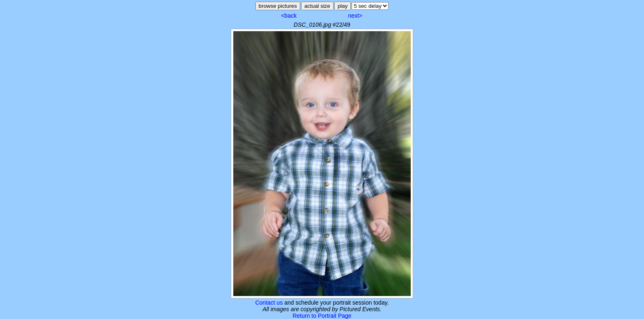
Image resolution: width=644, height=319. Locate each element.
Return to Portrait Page (322, 316)
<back (289, 16)
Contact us (269, 303)
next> (355, 16)
